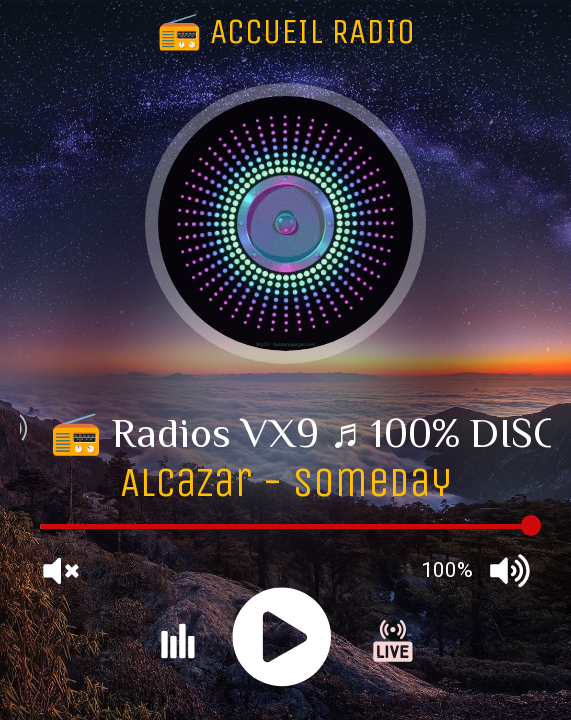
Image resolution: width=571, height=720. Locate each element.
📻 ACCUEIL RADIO (286, 31)
